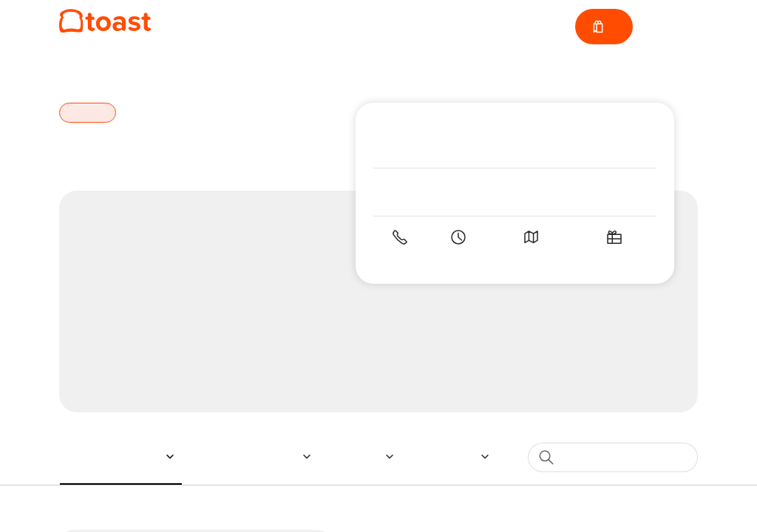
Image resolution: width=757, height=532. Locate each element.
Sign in (672, 27)
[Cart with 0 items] (603, 27)
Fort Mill (134, 70)
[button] (118, 457)
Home (75, 70)
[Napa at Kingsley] (105, 21)
